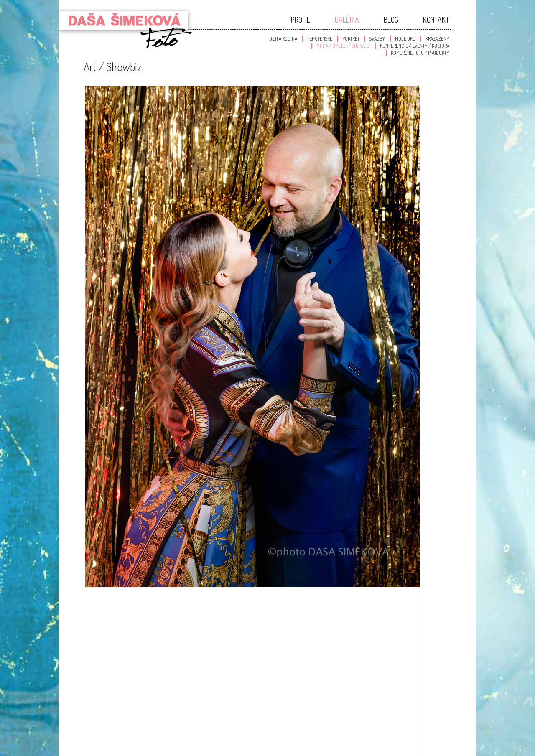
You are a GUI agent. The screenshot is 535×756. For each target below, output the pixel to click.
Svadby (377, 39)
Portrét (351, 39)
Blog (391, 20)
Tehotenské (320, 39)
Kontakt (436, 20)
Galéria (347, 20)
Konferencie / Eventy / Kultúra (415, 46)
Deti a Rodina (283, 39)
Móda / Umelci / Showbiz (343, 46)
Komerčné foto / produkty (420, 53)
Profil (301, 20)
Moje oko (405, 39)
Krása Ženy (437, 39)
